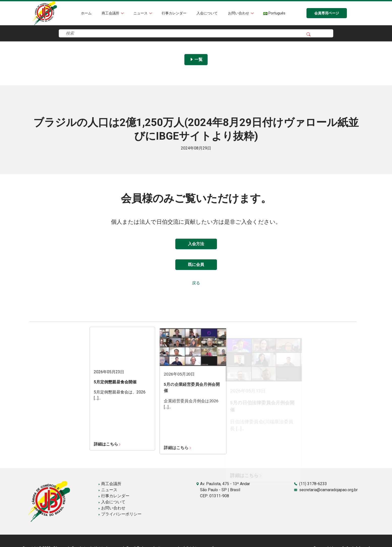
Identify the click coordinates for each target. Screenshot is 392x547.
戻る (196, 283)
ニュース (141, 13)
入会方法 (196, 244)
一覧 (196, 59)
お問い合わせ (239, 13)
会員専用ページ (327, 13)
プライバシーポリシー (120, 514)
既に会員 (196, 265)
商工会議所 (111, 13)
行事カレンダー (174, 13)
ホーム (86, 13)
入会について (207, 13)
